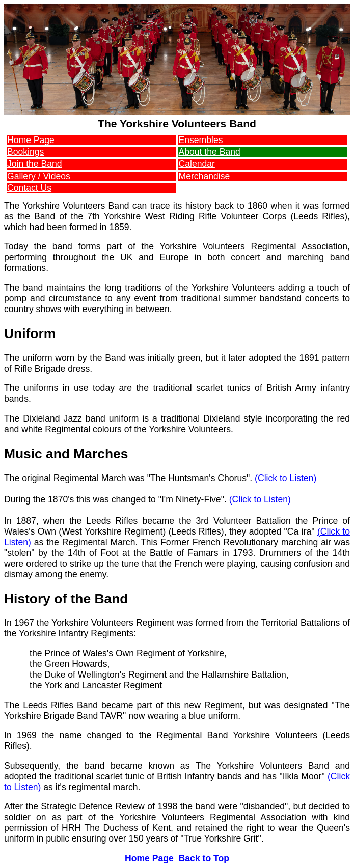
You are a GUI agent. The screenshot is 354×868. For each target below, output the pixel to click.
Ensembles (201, 140)
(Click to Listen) (285, 478)
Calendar (197, 164)
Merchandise (205, 176)
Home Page (31, 140)
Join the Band (35, 164)
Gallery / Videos (39, 176)
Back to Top (204, 858)
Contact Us (29, 188)
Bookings (25, 152)
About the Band (210, 152)
